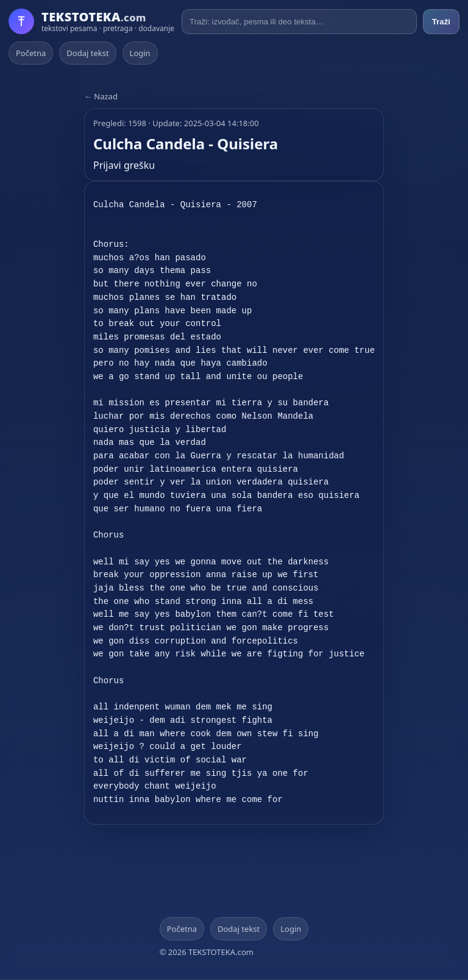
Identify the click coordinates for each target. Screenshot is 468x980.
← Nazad (101, 96)
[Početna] (91, 21)
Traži (441, 22)
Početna (31, 53)
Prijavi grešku (124, 165)
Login (140, 53)
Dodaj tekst (87, 53)
